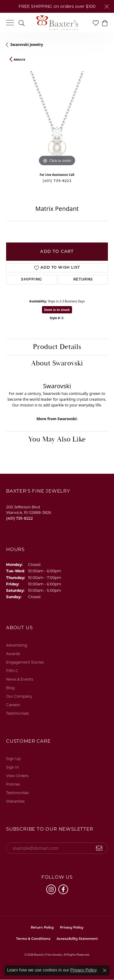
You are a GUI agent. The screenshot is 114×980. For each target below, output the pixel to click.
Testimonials (17, 713)
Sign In (12, 767)
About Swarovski (57, 363)
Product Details (57, 347)
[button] (22, 23)
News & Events (20, 679)
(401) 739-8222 (57, 181)
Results (19, 60)
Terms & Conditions (33, 939)
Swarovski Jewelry (27, 45)
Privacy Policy (72, 928)
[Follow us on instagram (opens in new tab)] (51, 889)
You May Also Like (57, 439)
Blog (10, 688)
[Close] (107, 7)
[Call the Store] (19, 518)
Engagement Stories (25, 662)
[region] (57, 117)
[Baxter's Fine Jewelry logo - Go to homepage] (57, 23)
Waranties (15, 801)
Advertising (17, 645)
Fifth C (12, 671)
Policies (13, 784)
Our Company (19, 696)
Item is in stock (57, 310)
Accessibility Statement (77, 939)
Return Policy (42, 928)
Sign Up (13, 759)
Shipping (31, 280)
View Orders (17, 776)
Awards (13, 654)
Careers (13, 705)
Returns (83, 280)
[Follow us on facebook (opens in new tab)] (63, 889)
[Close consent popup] (105, 970)
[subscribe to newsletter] (99, 848)
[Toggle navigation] (10, 23)
